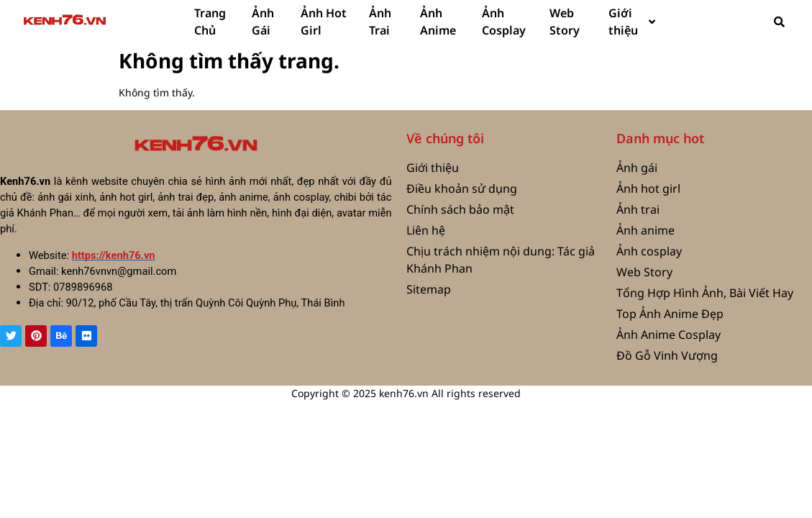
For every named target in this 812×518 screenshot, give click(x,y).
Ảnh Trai (380, 22)
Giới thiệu (632, 22)
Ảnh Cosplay (504, 22)
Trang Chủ (210, 22)
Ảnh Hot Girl (324, 22)
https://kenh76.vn (114, 255)
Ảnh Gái (263, 22)
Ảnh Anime (438, 22)
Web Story (565, 22)
